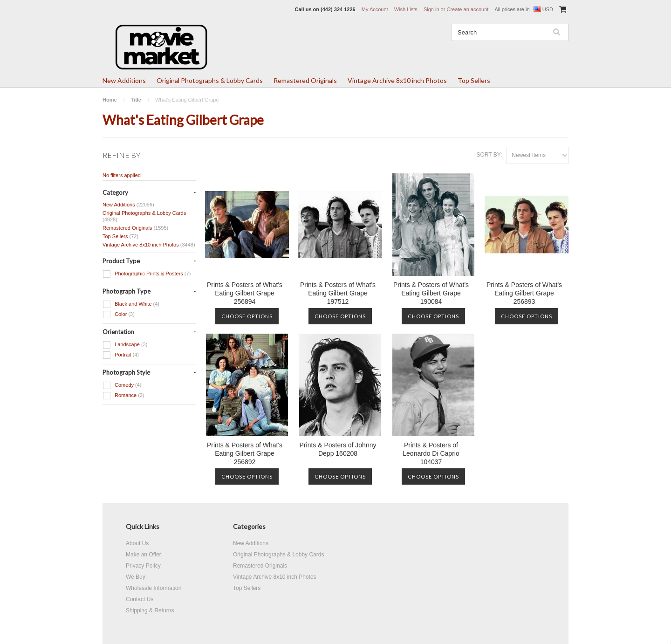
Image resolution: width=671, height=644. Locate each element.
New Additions (124, 80)
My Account (375, 9)
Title (136, 100)
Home (110, 100)
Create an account (467, 9)
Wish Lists (406, 9)
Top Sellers (474, 80)
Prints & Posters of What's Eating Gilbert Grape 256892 (245, 453)
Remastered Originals (305, 80)
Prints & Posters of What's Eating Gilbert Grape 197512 (338, 293)
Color (119, 315)
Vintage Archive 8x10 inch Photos (397, 80)
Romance (123, 396)
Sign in (431, 9)
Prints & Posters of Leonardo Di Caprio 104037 (431, 453)
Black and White (131, 304)
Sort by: (489, 155)
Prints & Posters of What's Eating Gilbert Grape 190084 (431, 293)
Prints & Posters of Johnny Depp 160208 (338, 449)
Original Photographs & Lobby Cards (210, 80)
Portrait (121, 355)
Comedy (122, 385)
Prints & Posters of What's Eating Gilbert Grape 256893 (524, 293)
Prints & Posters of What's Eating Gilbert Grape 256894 (245, 293)
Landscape (125, 345)
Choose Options (247, 316)
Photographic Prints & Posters (147, 274)
